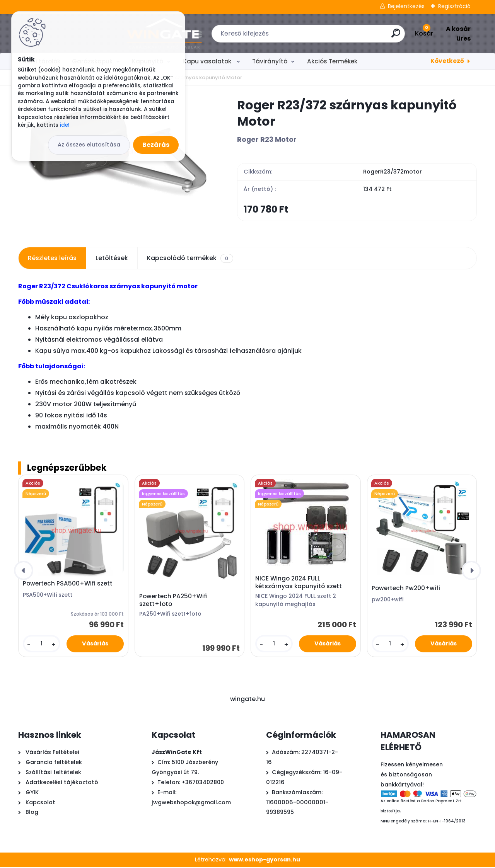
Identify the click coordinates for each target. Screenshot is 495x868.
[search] (344, 36)
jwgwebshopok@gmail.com (191, 803)
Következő (447, 61)
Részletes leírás (52, 259)
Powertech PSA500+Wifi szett (68, 585)
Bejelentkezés (406, 6)
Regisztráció (454, 6)
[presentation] (24, 572)
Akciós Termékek (332, 61)
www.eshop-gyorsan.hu (265, 861)
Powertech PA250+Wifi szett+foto (173, 601)
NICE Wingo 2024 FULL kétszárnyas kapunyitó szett (299, 583)
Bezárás (156, 145)
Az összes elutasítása (89, 145)
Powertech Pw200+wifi (406, 589)
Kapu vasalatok (208, 61)
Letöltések (112, 259)
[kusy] (41, 645)
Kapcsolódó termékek (190, 259)
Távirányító (270, 61)
